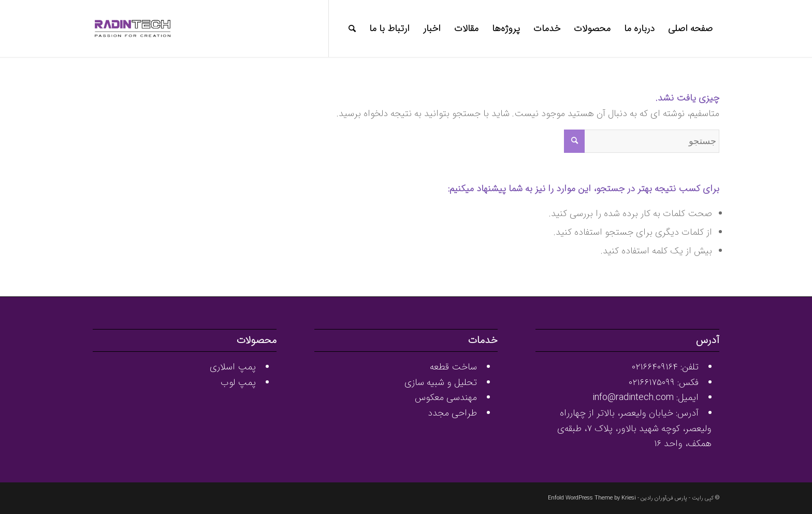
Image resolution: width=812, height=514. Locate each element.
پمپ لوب (238, 382)
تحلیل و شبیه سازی (441, 382)
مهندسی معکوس (446, 397)
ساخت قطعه (453, 367)
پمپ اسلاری (233, 367)
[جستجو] (352, 28)
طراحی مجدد (452, 413)
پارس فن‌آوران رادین (664, 498)
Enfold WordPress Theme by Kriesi (592, 498)
